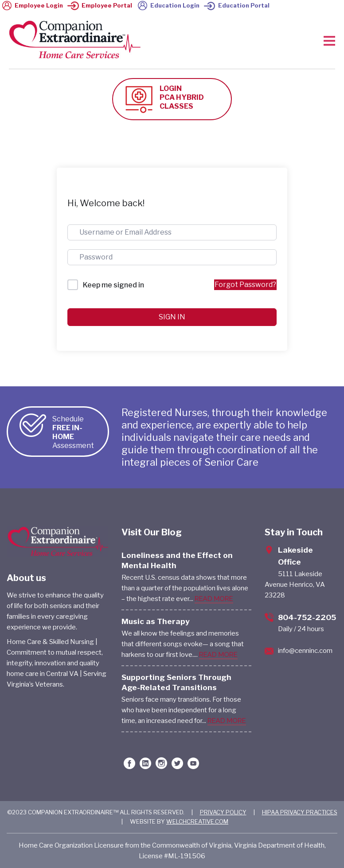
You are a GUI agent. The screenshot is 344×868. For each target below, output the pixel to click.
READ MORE (214, 599)
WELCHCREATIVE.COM (197, 821)
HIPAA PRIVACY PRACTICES (300, 812)
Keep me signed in (113, 285)
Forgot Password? (245, 285)
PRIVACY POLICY (223, 812)
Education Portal (237, 5)
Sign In (172, 317)
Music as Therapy (156, 621)
